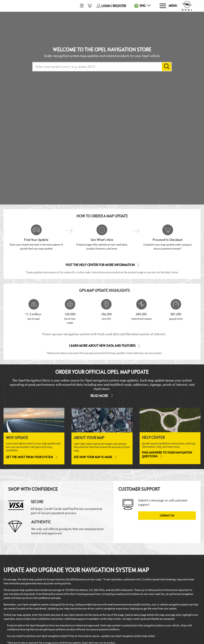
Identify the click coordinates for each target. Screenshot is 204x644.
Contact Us (167, 515)
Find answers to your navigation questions (167, 455)
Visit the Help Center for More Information (102, 265)
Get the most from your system (32, 457)
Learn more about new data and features (104, 345)
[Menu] (168, 6)
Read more (102, 395)
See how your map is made (95, 457)
